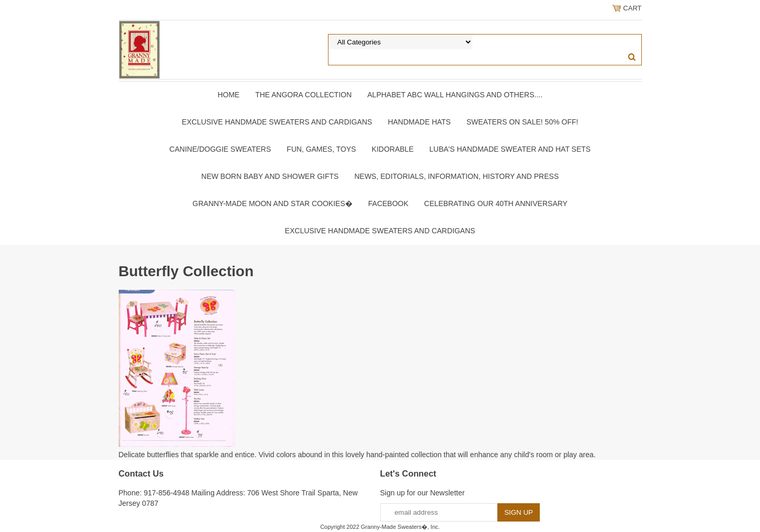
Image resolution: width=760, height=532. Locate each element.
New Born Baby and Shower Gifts (270, 176)
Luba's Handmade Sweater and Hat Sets (510, 149)
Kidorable (393, 149)
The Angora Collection (303, 95)
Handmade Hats (419, 122)
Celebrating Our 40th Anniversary (496, 203)
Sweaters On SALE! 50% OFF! (523, 122)
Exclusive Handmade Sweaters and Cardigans (277, 122)
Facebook (388, 203)
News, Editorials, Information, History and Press (456, 176)
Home (229, 95)
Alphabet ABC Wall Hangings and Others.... (455, 95)
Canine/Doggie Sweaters (220, 149)
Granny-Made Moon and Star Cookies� (273, 203)
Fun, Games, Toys (321, 149)
